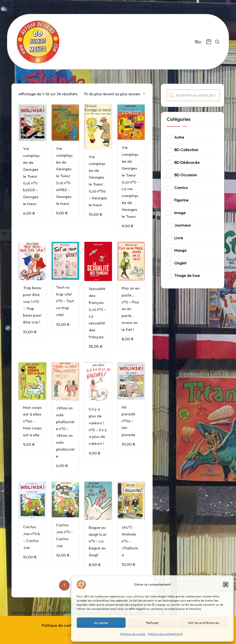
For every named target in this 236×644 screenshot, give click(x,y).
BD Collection (186, 150)
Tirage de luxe (187, 275)
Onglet (180, 263)
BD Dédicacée (187, 162)
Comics (181, 187)
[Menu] (198, 42)
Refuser (152, 623)
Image (180, 213)
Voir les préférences (204, 623)
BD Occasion (186, 175)
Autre (179, 137)
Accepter (101, 623)
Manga (180, 250)
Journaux (183, 225)
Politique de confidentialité (165, 634)
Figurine (181, 200)
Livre (179, 238)
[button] (226, 584)
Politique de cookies (133, 634)
